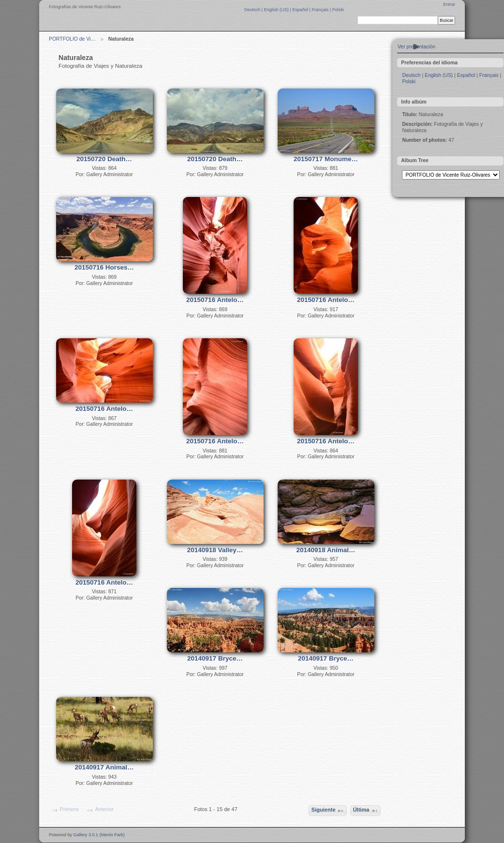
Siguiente (328, 811)
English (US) (277, 10)
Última (366, 811)
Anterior (100, 810)
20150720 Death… (104, 159)
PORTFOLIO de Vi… (72, 39)
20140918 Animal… (326, 550)
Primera (65, 810)
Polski (338, 10)
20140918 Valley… (215, 550)
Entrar (449, 4)
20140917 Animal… (104, 767)
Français (320, 10)
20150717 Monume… (326, 159)
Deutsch (253, 10)
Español (301, 10)
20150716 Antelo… (215, 300)
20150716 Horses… (104, 267)
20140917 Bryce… (215, 658)
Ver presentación (416, 47)
